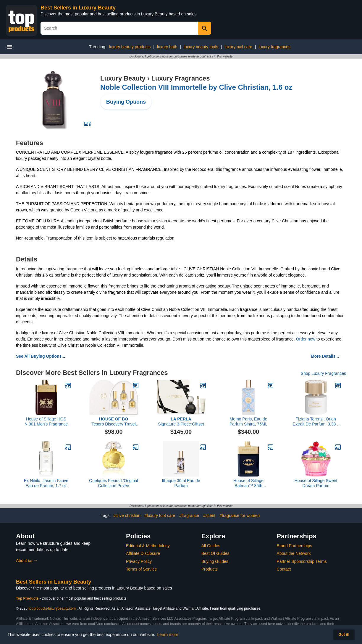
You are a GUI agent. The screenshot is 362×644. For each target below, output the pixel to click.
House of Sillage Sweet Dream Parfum (316, 483)
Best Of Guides (215, 553)
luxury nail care (238, 47)
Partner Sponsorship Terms (302, 561)
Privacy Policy (139, 561)
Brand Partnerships (294, 546)
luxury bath (167, 47)
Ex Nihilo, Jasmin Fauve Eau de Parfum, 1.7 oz (46, 483)
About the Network (294, 553)
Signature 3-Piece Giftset (181, 421)
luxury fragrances (275, 47)
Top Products (28, 598)
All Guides (211, 546)
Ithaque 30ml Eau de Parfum (181, 483)
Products (210, 569)
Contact (284, 569)
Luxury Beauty (123, 78)
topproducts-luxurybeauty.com (52, 608)
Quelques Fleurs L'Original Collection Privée (113, 483)
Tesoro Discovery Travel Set (113, 422)
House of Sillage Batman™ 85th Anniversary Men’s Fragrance (249, 483)
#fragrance (189, 515)
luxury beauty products (130, 47)
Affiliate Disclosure (143, 553)
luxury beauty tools (201, 47)
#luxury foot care (160, 515)
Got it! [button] (344, 635)
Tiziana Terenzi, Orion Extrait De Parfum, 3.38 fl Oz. (316, 422)
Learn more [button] (168, 635)
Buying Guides (215, 561)
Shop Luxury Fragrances (323, 373)
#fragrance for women (240, 515)
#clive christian (127, 515)
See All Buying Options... (41, 356)
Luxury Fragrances (180, 78)
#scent (209, 515)
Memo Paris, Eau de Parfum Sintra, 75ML (248, 421)
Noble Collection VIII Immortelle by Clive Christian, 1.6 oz (196, 87)
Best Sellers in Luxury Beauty (78, 8)
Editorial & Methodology (148, 546)
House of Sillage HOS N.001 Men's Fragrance (46, 421)
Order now (306, 339)
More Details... (325, 356)
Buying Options (126, 102)
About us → (27, 561)
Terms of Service (141, 569)
